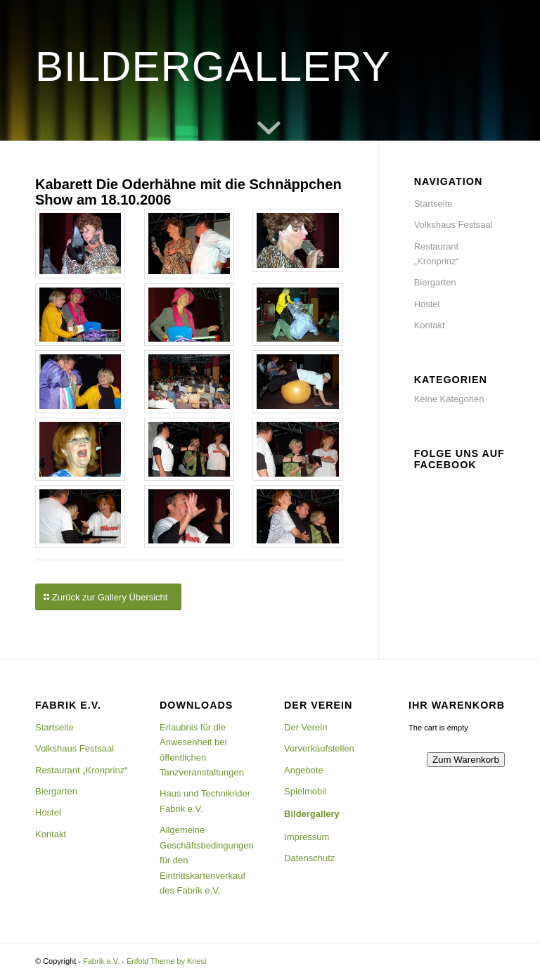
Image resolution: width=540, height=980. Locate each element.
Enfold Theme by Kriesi (167, 961)
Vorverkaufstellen (319, 748)
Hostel (427, 304)
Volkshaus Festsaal (454, 225)
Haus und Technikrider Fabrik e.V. (205, 801)
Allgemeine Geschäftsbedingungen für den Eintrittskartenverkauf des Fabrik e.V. (207, 860)
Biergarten (435, 282)
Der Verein (306, 727)
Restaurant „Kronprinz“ (437, 254)
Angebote (304, 770)
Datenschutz (309, 858)
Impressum (307, 837)
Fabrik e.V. (101, 961)
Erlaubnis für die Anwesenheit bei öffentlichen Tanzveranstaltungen (202, 750)
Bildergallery (312, 814)
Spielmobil (305, 791)
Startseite (433, 204)
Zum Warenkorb (466, 760)
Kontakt (430, 325)
